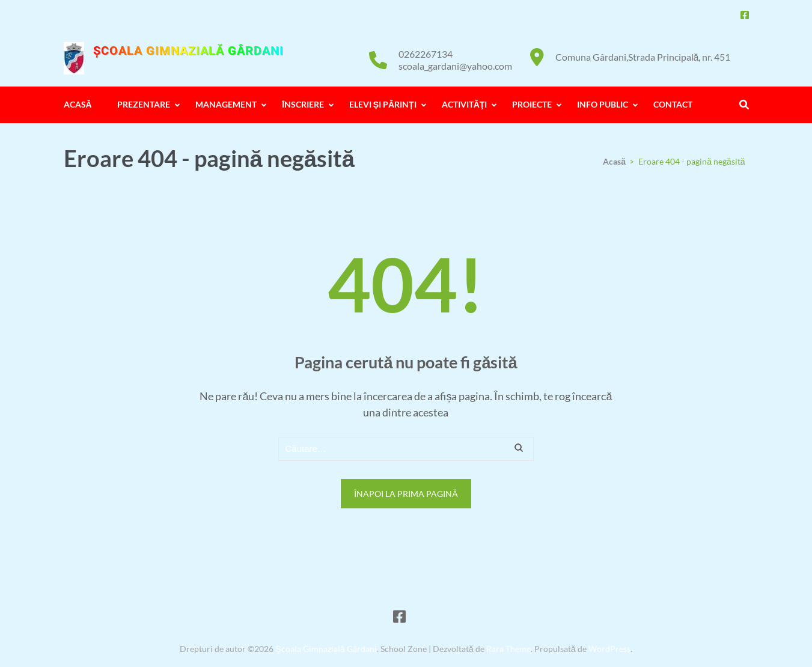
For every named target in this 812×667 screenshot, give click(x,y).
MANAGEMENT (226, 104)
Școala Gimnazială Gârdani (188, 50)
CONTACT (673, 104)
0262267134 (426, 54)
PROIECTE (532, 104)
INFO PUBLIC (603, 104)
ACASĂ (78, 104)
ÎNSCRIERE (303, 104)
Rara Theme (508, 649)
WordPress (609, 649)
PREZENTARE (144, 104)
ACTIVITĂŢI (465, 104)
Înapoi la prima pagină (406, 494)
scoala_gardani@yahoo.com (455, 66)
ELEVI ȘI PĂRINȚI (383, 104)
